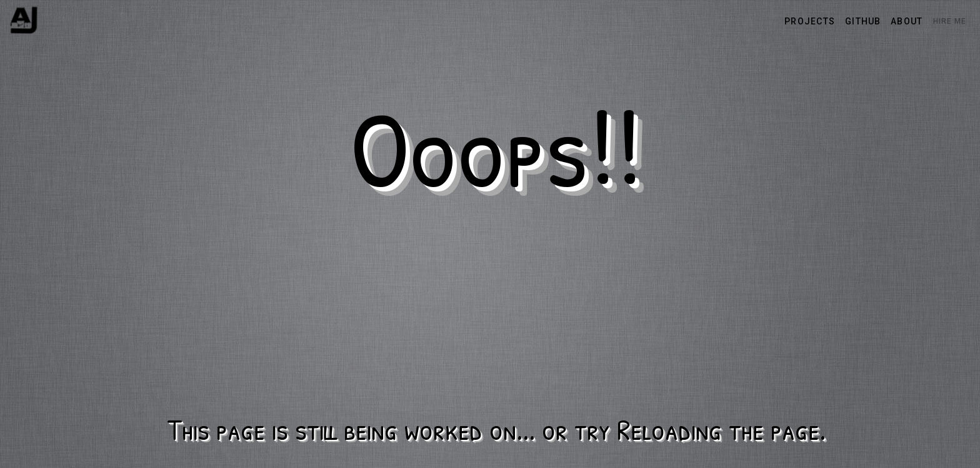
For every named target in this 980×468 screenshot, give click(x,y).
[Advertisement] (496, 315)
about (907, 21)
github (863, 21)
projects (810, 21)
